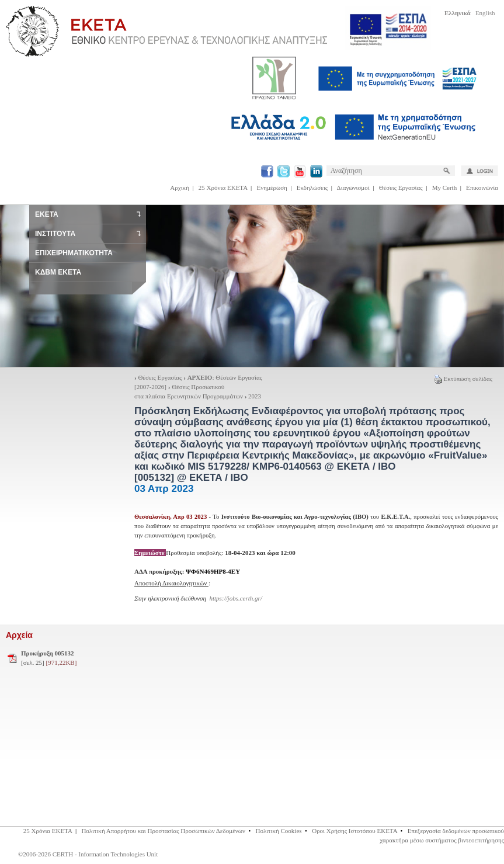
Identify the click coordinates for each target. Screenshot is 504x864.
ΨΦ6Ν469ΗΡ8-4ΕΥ (213, 571)
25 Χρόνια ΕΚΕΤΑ (223, 188)
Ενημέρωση (272, 188)
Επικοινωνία (482, 188)
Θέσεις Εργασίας (401, 188)
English (485, 13)
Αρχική (180, 188)
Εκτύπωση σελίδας (463, 379)
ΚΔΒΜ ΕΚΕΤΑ (58, 272)
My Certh (444, 188)
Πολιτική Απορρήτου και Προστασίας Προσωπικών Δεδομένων (163, 831)
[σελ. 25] (49, 658)
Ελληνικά (458, 13)
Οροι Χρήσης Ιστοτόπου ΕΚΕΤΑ (354, 831)
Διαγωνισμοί (353, 188)
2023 (255, 396)
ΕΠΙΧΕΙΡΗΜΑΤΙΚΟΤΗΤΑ (74, 253)
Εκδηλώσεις (312, 188)
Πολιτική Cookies (278, 831)
